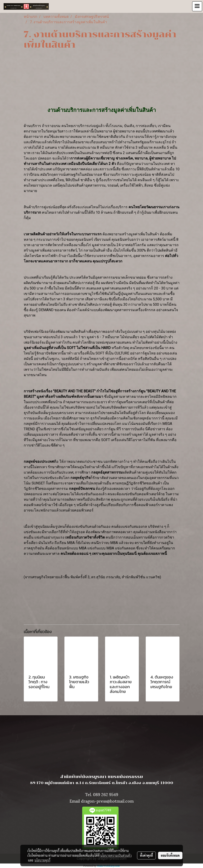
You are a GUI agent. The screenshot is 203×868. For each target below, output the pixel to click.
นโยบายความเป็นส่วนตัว (116, 855)
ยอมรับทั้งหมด (170, 855)
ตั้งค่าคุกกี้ (146, 855)
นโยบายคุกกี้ (42, 860)
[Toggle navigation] (197, 6)
